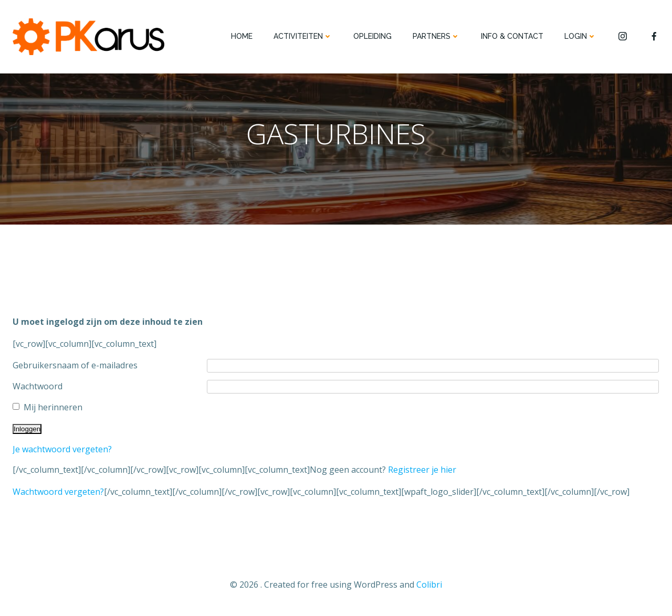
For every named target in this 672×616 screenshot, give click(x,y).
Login (580, 36)
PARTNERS (436, 36)
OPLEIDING (372, 36)
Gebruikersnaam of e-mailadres (75, 365)
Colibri (429, 585)
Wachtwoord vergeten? (58, 492)
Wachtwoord (38, 386)
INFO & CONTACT (512, 36)
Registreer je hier (422, 470)
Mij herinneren (53, 407)
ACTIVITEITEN (303, 36)
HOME (242, 36)
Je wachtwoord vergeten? (62, 449)
